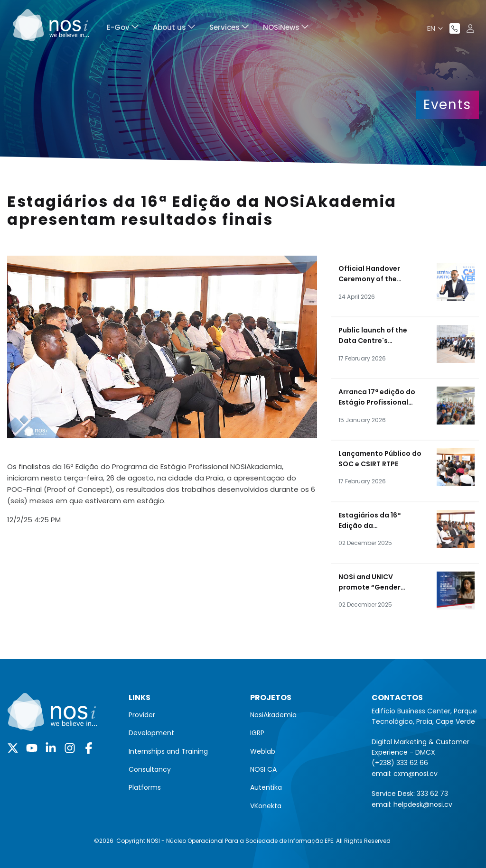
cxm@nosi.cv (416, 774)
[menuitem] (123, 29)
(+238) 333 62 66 (400, 763)
